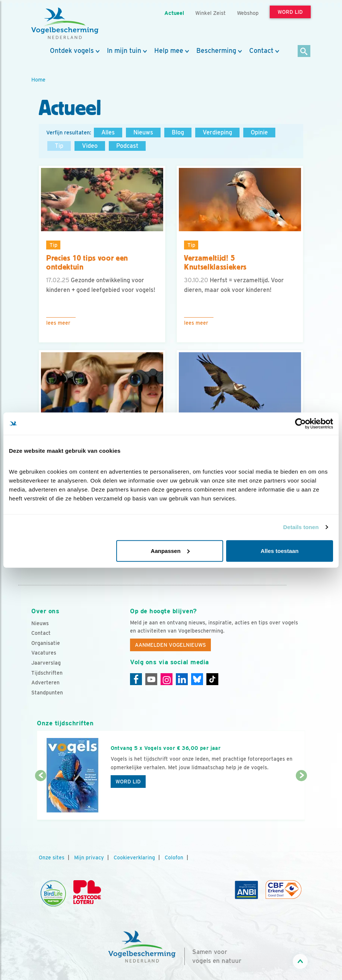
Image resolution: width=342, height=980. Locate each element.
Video (90, 146)
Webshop (248, 13)
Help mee (169, 51)
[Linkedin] (182, 679)
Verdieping (217, 132)
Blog (178, 132)
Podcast (127, 146)
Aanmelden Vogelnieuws (170, 645)
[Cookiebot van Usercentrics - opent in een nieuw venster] (300, 424)
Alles (108, 132)
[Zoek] (304, 52)
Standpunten (47, 693)
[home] (65, 23)
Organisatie (46, 643)
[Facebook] (136, 679)
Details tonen (301, 527)
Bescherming (216, 51)
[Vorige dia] (41, 798)
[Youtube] (151, 679)
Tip (59, 146)
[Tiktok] (212, 679)
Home (38, 79)
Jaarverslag (46, 663)
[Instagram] (167, 679)
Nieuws (143, 132)
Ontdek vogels (72, 51)
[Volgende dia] (301, 798)
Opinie (259, 132)
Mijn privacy (89, 857)
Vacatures (44, 653)
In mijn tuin (124, 51)
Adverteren (45, 682)
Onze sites (52, 857)
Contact (261, 51)
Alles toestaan (280, 551)
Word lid (128, 782)
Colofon (174, 857)
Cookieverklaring (134, 857)
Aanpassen (170, 551)
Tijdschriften (47, 673)
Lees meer (58, 323)
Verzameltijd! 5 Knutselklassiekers (215, 263)
